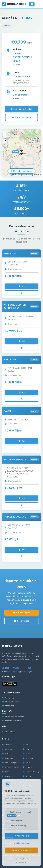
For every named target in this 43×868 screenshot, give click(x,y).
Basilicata (7, 749)
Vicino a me (8, 698)
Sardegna (28, 758)
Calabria (7, 754)
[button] (21, 153)
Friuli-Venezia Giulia (11, 767)
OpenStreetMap (28, 175)
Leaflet (18, 175)
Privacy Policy (9, 821)
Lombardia (8, 781)
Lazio (6, 772)
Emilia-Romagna (10, 763)
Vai (22, 286)
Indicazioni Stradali (21, 109)
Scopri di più (21, 621)
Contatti (7, 806)
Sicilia (26, 763)
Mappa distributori (11, 702)
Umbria (27, 776)
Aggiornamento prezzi (12, 720)
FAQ (5, 802)
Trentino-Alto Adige (31, 772)
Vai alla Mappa (22, 613)
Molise (26, 745)
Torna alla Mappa (21, 118)
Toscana (27, 767)
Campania (7, 758)
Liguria (6, 776)
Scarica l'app (9, 731)
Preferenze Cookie (11, 828)
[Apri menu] (39, 4)
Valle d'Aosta (29, 781)
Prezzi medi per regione (13, 717)
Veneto (27, 785)
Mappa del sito (9, 832)
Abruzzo (7, 745)
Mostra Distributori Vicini (21, 171)
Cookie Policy (9, 825)
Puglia (26, 754)
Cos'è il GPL (8, 799)
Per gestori (8, 810)
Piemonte (28, 749)
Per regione (8, 705)
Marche (7, 785)
